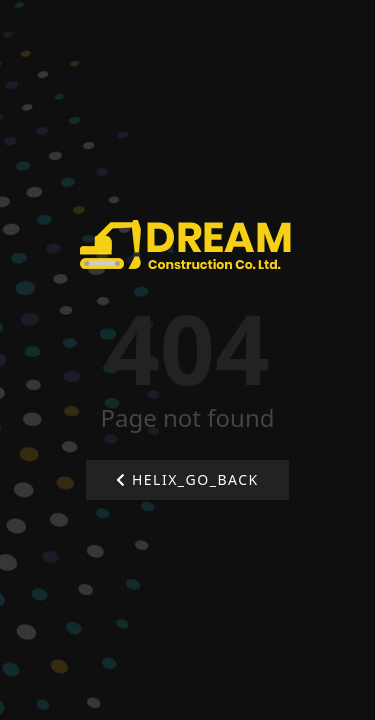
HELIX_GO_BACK (187, 479)
